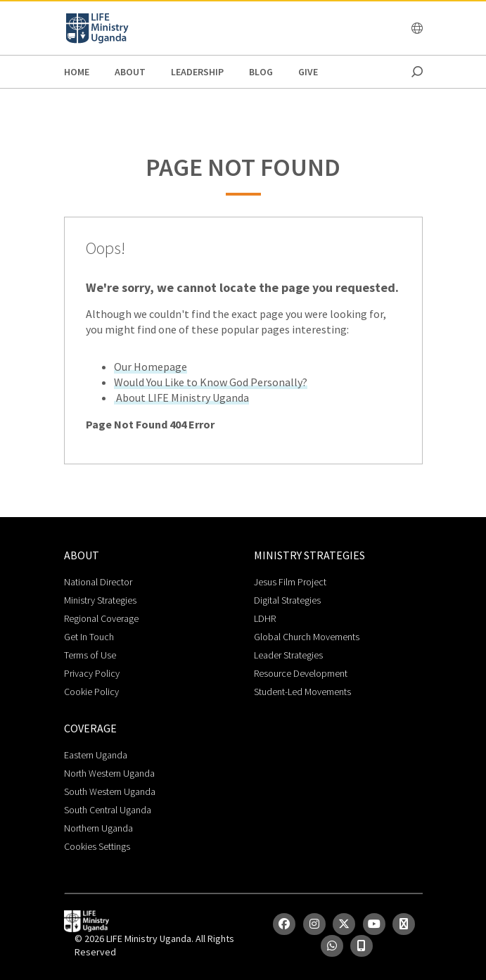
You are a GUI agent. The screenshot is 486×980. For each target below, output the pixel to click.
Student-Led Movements (302, 692)
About (130, 72)
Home (77, 72)
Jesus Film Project (290, 582)
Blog (261, 72)
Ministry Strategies (100, 600)
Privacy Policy (92, 673)
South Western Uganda (110, 791)
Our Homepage (151, 367)
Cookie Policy (91, 692)
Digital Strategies (287, 600)
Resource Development (301, 673)
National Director (98, 582)
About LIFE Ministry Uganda (181, 397)
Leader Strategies (288, 655)
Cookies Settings (97, 846)
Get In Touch (89, 637)
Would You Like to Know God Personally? (211, 382)
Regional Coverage (101, 618)
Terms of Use (90, 655)
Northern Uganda (98, 828)
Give (308, 72)
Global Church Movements (307, 637)
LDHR (265, 618)
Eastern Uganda (96, 755)
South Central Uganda (108, 810)
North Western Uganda (109, 773)
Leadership (197, 72)
